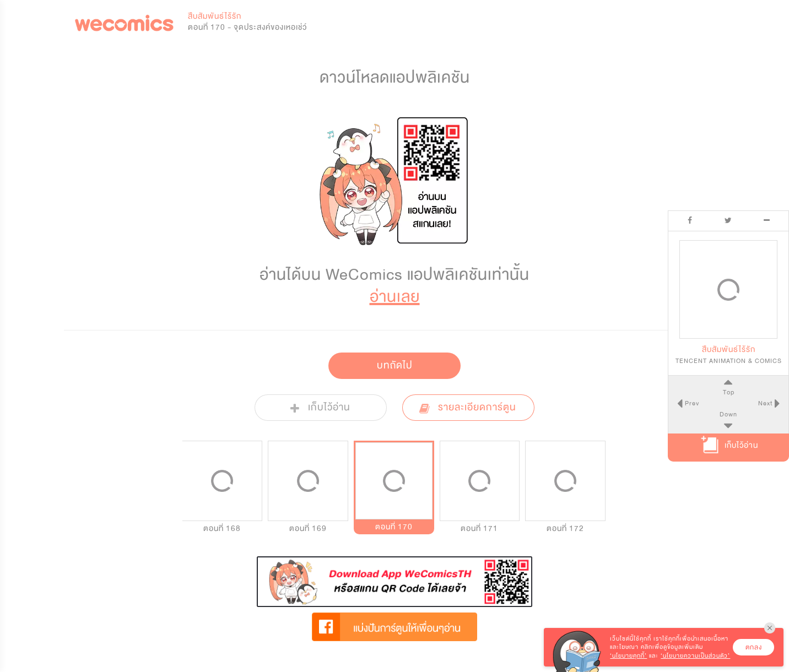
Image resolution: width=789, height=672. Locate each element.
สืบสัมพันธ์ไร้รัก (215, 16)
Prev (690, 403)
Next (766, 403)
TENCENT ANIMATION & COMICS (729, 361)
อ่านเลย (395, 297)
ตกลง (754, 647)
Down (728, 414)
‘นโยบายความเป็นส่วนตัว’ (695, 656)
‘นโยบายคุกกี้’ (628, 656)
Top (728, 392)
